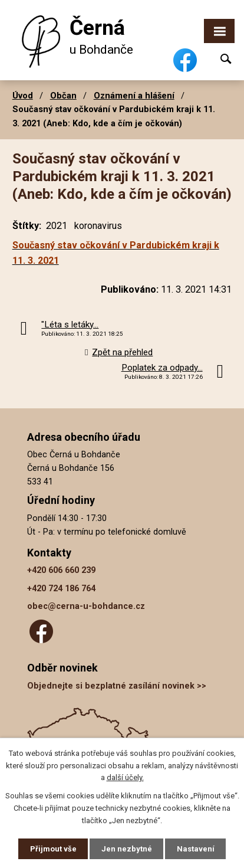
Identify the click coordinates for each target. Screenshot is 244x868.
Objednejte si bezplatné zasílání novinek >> (117, 686)
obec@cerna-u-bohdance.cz (86, 606)
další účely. (125, 778)
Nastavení (196, 849)
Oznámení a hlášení (134, 96)
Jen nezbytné (127, 849)
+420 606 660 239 (61, 570)
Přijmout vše (53, 849)
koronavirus (98, 226)
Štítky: (27, 226)
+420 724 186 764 (61, 589)
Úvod (23, 96)
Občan (63, 96)
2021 (57, 226)
